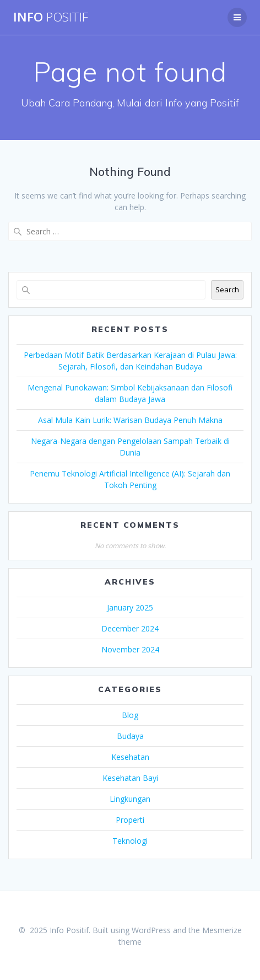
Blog (130, 715)
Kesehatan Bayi (130, 778)
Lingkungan (130, 799)
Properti (130, 820)
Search (227, 290)
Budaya (130, 736)
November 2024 (130, 649)
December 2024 (130, 628)
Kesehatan (130, 757)
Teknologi (130, 841)
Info (51, 17)
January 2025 (130, 607)
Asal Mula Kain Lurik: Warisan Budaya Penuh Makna (130, 420)
